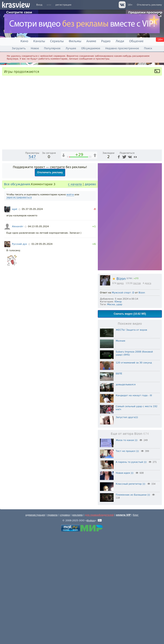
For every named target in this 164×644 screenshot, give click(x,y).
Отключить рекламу (149, 5)
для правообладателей (99, 624)
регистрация (63, 5)
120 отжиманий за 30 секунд (134, 472)
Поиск (148, 48)
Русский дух (19, 353)
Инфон (91, 630)
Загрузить (19, 48)
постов (137, 392)
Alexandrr (18, 336)
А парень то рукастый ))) (131, 571)
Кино (24, 41)
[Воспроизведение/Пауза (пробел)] (6, 255)
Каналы (39, 41)
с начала (75, 293)
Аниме (91, 41)
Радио (106, 41)
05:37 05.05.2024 (32, 318)
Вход (39, 5)
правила (52, 624)
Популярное (52, 48)
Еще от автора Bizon (130, 543)
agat (15, 318)
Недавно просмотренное (122, 48)
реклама (77, 624)
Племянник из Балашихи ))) (133, 604)
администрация (35, 624)
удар (119, 414)
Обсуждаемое (91, 48)
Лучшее (71, 48)
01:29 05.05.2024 (42, 353)
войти (70, 304)
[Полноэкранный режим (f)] (158, 255)
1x (131, 255)
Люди (120, 41)
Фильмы (75, 41)
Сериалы (57, 41)
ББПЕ (119, 483)
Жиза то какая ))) (127, 549)
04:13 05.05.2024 (38, 336)
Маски (111, 414)
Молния (120, 450)
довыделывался (126, 494)
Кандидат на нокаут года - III (134, 505)
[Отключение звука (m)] (138, 255)
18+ (130, 5)
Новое (35, 48)
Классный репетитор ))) (130, 593)
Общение (136, 41)
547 (32, 266)
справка (65, 624)
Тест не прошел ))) (127, 560)
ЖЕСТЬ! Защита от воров (131, 439)
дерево (90, 293)
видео (120, 392)
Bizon (119, 388)
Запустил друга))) (127, 527)
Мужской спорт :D (123, 402)
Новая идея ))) (125, 582)
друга (148, 392)
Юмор (118, 411)
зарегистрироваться (19, 307)
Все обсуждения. (18, 293)
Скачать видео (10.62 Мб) (130, 423)
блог (136, 624)
